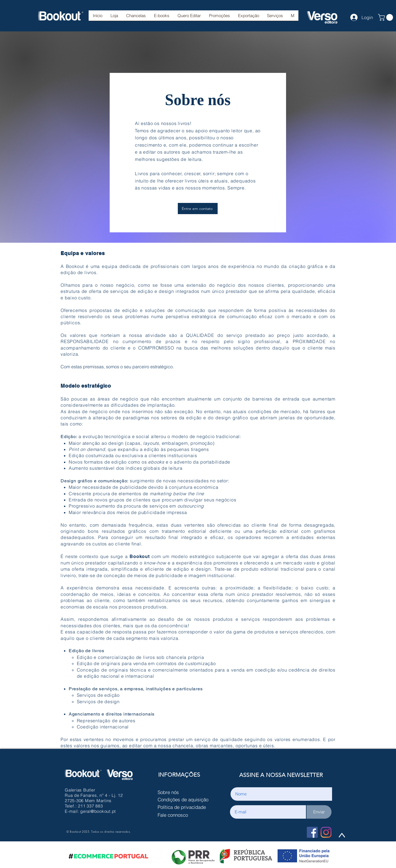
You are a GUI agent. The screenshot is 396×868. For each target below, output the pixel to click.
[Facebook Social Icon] (312, 832)
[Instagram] (326, 832)
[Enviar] (319, 812)
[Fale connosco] (185, 815)
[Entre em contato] (198, 209)
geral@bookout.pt (98, 811)
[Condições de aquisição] (185, 800)
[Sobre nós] (185, 792)
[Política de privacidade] (185, 807)
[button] (136, 17)
